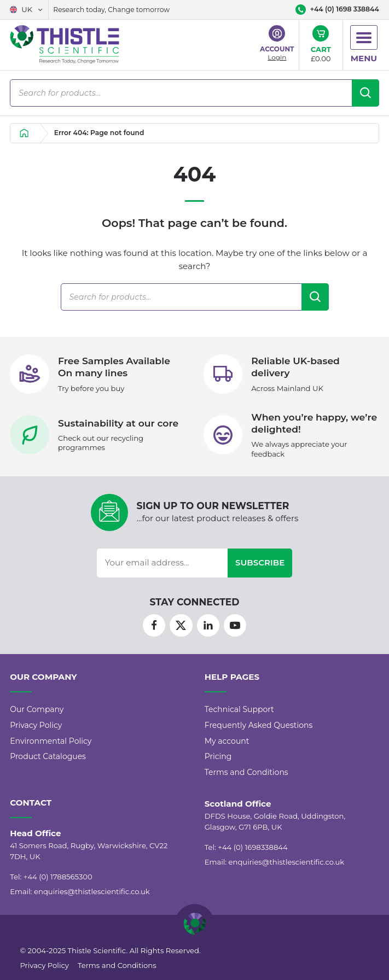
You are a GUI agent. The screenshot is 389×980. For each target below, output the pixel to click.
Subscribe (260, 562)
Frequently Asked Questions (259, 725)
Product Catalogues (48, 756)
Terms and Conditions (246, 772)
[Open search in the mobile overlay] (194, 93)
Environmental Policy (51, 741)
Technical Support (239, 709)
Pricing (218, 756)
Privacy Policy (36, 725)
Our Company (37, 709)
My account (227, 741)
